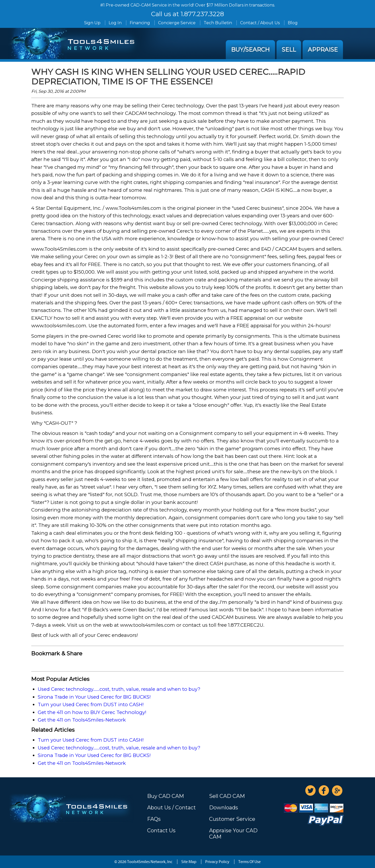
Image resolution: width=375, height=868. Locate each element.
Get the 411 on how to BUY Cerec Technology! (92, 712)
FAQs (154, 819)
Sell (289, 50)
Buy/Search (250, 50)
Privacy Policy (217, 862)
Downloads (224, 808)
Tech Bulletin (218, 23)
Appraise (323, 50)
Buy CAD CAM (165, 796)
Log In (115, 23)
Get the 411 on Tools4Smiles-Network (82, 720)
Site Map (189, 862)
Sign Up (92, 23)
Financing (140, 23)
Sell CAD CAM (227, 796)
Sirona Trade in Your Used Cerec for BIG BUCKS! (94, 697)
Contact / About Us (260, 23)
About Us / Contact (171, 808)
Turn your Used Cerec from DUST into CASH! (91, 704)
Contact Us (161, 830)
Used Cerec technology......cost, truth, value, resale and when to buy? (119, 689)
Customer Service (232, 819)
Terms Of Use (249, 862)
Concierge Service (177, 23)
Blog (293, 23)
